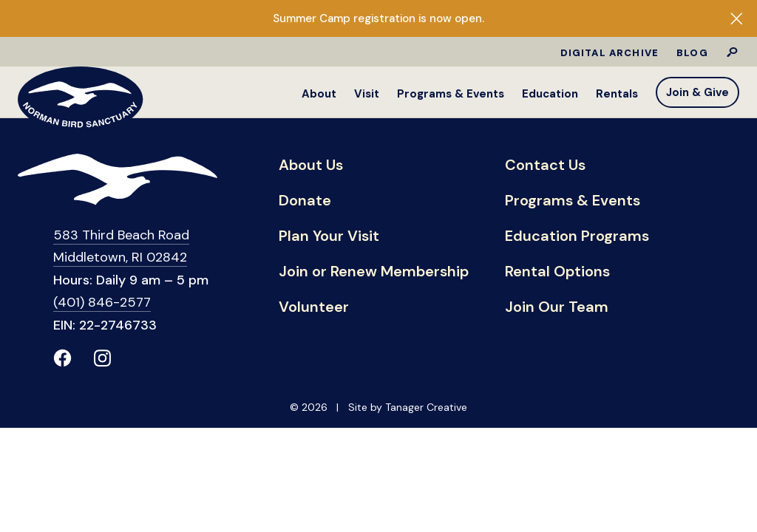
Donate (305, 201)
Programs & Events (451, 94)
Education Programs (577, 236)
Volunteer (314, 307)
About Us (311, 166)
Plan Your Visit (329, 236)
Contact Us (545, 166)
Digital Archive (610, 53)
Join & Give (697, 92)
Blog (692, 53)
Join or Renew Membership (374, 272)
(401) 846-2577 (102, 302)
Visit (367, 94)
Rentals (617, 94)
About (319, 94)
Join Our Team (557, 307)
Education (550, 94)
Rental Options (557, 272)
